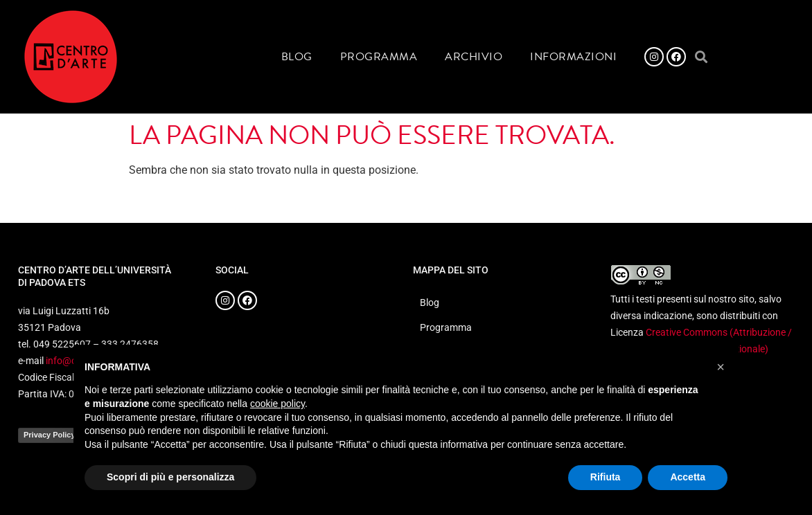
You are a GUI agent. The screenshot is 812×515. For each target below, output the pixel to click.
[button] (701, 57)
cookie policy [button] (277, 404)
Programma (379, 57)
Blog (297, 57)
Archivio (474, 57)
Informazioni (573, 57)
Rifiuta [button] (606, 477)
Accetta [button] (688, 477)
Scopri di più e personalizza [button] (170, 477)
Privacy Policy (50, 435)
